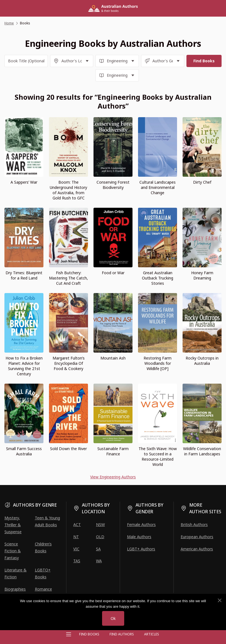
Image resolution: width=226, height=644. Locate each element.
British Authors (194, 524)
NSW (100, 524)
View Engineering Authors (113, 477)
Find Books (89, 634)
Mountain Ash (113, 358)
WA (99, 561)
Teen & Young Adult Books (47, 521)
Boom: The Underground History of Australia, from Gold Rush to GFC (68, 190)
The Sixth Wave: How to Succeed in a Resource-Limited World (158, 456)
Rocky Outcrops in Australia (202, 361)
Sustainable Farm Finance (113, 451)
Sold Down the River (68, 449)
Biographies (15, 589)
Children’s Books (43, 547)
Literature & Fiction (15, 573)
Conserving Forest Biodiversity (113, 185)
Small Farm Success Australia (24, 451)
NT (76, 537)
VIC (76, 549)
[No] (219, 601)
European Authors (197, 537)
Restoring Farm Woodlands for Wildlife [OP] (158, 363)
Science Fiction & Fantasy (13, 551)
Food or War (113, 273)
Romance (43, 589)
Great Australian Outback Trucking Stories (158, 278)
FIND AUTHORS (122, 634)
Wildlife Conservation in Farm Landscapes (202, 451)
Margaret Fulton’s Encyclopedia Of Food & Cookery (69, 363)
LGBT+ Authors (141, 549)
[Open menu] (69, 634)
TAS (77, 561)
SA (98, 549)
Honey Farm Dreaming (202, 275)
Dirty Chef (202, 182)
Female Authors (141, 524)
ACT (77, 524)
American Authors (197, 549)
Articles (152, 634)
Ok (113, 618)
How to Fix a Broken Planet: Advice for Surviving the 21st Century (24, 366)
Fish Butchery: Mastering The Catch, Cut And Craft (68, 278)
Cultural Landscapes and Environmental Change (158, 187)
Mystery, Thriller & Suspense (13, 525)
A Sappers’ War (24, 182)
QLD (100, 537)
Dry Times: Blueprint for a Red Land (24, 275)
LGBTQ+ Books (43, 573)
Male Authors (139, 537)
